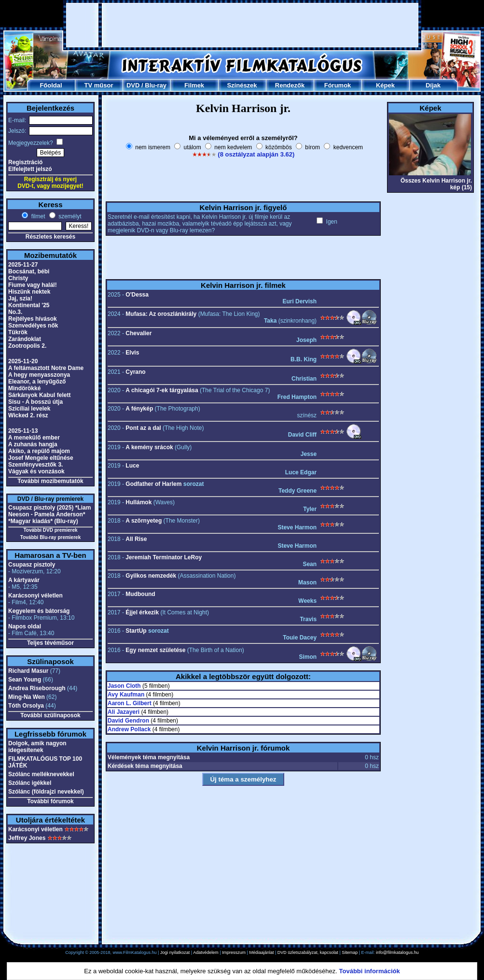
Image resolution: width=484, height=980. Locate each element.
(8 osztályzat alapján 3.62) (256, 154)
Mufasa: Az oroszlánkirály (161, 314)
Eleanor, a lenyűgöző (37, 382)
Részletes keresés (50, 237)
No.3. (15, 312)
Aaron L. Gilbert (130, 703)
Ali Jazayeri (124, 712)
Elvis (132, 353)
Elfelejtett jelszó (30, 169)
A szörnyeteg (144, 521)
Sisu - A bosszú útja (35, 402)
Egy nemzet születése (155, 650)
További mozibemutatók (50, 481)
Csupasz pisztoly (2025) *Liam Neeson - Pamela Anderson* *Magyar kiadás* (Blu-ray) (49, 514)
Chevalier (138, 333)
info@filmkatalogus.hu (397, 952)
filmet (37, 216)
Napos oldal (25, 626)
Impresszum (234, 952)
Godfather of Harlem (153, 484)
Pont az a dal (143, 428)
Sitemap (350, 952)
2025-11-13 (23, 431)
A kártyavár (24, 580)
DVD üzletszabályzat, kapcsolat (308, 952)
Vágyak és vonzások (36, 471)
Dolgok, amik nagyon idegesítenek (37, 747)
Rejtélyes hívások (33, 319)
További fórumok (50, 801)
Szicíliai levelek (29, 409)
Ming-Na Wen (27, 697)
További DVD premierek (50, 530)
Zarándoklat (25, 339)
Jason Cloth (124, 686)
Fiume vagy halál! (33, 285)
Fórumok (338, 85)
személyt (69, 216)
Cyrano (135, 372)
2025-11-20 (23, 361)
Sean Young (25, 680)
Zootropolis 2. (27, 346)
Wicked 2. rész (28, 415)
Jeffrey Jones (27, 838)
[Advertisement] (242, 25)
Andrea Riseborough (37, 688)
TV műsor (99, 85)
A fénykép (139, 409)
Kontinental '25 (29, 305)
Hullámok (138, 502)
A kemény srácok (149, 447)
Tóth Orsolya (26, 706)
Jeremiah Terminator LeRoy (164, 557)
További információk (370, 971)
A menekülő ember (34, 438)
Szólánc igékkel (30, 783)
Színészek (242, 85)
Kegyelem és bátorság (39, 611)
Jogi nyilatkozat (175, 952)
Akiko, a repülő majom (39, 451)
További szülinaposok (50, 715)
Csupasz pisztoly (32, 565)
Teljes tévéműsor (50, 643)
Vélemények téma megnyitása (149, 757)
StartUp (136, 631)
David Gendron (128, 721)
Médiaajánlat (261, 952)
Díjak (433, 85)
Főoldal (51, 85)
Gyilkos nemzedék (151, 576)
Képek (385, 85)
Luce (132, 466)
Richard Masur (28, 671)
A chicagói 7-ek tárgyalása (162, 390)
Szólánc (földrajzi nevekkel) (46, 792)
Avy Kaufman (126, 695)
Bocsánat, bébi (29, 271)
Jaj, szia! (20, 298)
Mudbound (140, 594)
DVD (133, 85)
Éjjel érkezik (142, 612)
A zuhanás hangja (33, 444)
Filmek (194, 85)
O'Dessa (137, 295)
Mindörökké (24, 388)
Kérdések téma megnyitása (145, 766)
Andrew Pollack (129, 729)
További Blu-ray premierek (50, 537)
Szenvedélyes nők (33, 326)
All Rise (136, 539)
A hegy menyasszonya (39, 375)
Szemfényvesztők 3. (35, 465)
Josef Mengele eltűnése (41, 458)
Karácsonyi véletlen (35, 596)
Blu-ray (156, 85)
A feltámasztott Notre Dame (46, 368)
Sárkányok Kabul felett (39, 395)
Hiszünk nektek (29, 292)
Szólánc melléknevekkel (41, 774)
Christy (18, 278)
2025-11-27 (23, 265)
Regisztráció (25, 162)
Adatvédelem (206, 952)
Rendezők (290, 85)
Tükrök (18, 332)
